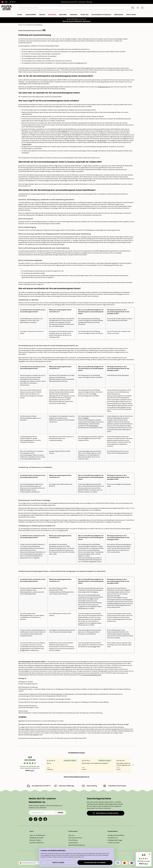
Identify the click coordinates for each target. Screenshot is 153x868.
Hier (20, 721)
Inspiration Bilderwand (37, 843)
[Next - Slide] (133, 765)
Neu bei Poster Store (75, 838)
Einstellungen (58, 863)
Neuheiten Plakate (35, 840)
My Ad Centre (102, 141)
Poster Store (22, 25)
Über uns (71, 835)
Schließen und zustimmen (95, 863)
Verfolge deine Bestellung (116, 835)
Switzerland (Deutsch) (29, 863)
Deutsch (14, 2)
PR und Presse (73, 840)
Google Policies (27, 144)
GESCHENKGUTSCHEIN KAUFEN (106, 813)
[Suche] (133, 8)
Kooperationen (73, 843)
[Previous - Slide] (43, 765)
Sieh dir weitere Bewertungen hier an (76, 777)
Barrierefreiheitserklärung (77, 845)
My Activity (91, 141)
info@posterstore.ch (104, 87)
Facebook (64, 131)
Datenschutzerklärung (35, 25)
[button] (144, 859)
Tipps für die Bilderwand (37, 835)
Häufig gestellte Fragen (115, 840)
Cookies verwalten (114, 843)
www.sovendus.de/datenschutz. (92, 675)
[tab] (138, 8)
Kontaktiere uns (113, 838)
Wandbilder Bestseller (36, 838)
